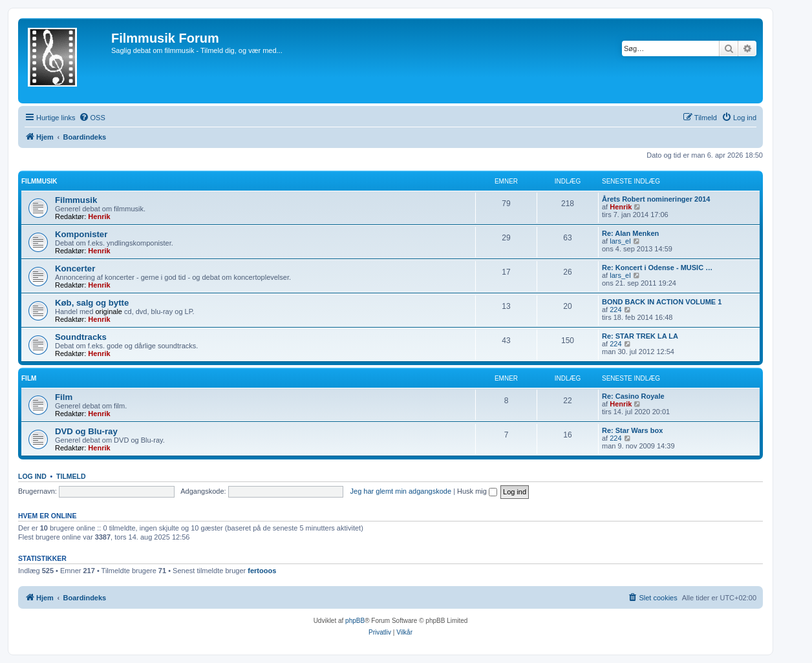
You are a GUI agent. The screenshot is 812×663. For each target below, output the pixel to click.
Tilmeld (71, 476)
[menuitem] (92, 118)
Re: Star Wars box (632, 430)
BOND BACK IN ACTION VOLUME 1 (662, 302)
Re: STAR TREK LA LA (640, 336)
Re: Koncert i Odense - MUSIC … (657, 268)
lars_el (620, 241)
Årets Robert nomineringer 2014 (656, 199)
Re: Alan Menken (630, 233)
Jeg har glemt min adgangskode (401, 491)
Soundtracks (81, 337)
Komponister (81, 234)
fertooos (262, 571)
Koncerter (75, 268)
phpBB (355, 621)
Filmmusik (39, 181)
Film (29, 378)
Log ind (32, 476)
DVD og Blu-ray (86, 431)
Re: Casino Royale (633, 396)
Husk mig (477, 491)
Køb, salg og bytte (92, 303)
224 (615, 310)
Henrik (99, 216)
